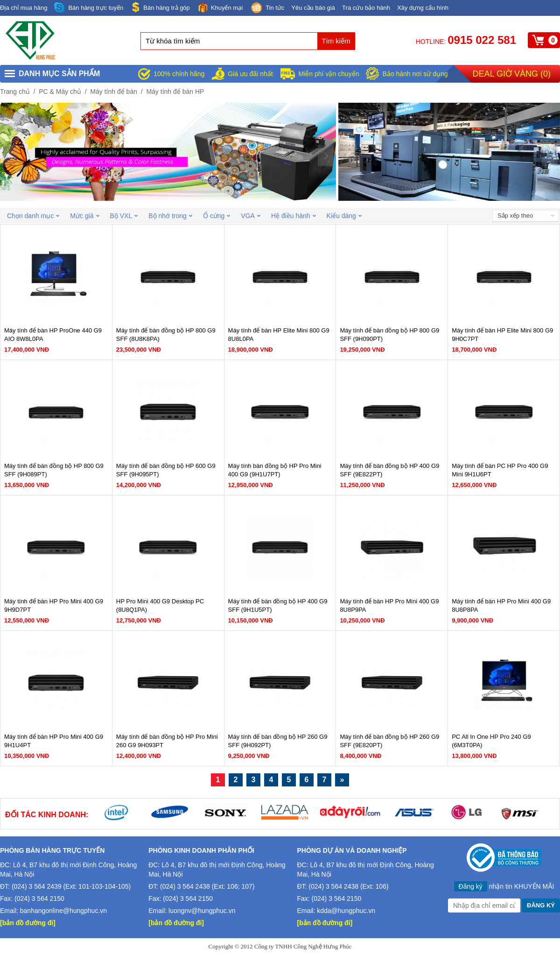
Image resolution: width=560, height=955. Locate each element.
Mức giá (84, 216)
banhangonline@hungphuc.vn (63, 911)
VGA (251, 216)
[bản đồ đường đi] (28, 923)
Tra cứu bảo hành (366, 8)
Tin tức (267, 8)
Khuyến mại (220, 7)
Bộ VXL (124, 216)
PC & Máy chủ (60, 92)
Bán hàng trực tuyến (89, 8)
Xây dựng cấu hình (423, 8)
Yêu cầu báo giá (313, 8)
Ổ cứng (217, 216)
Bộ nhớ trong (170, 216)
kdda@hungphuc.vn (346, 911)
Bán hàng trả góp (160, 7)
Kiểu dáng (344, 216)
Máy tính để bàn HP (175, 92)
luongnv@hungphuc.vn (202, 911)
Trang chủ (15, 92)
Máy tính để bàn (114, 92)
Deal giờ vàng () (512, 74)
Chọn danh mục (33, 216)
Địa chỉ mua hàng (24, 8)
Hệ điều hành (294, 216)
